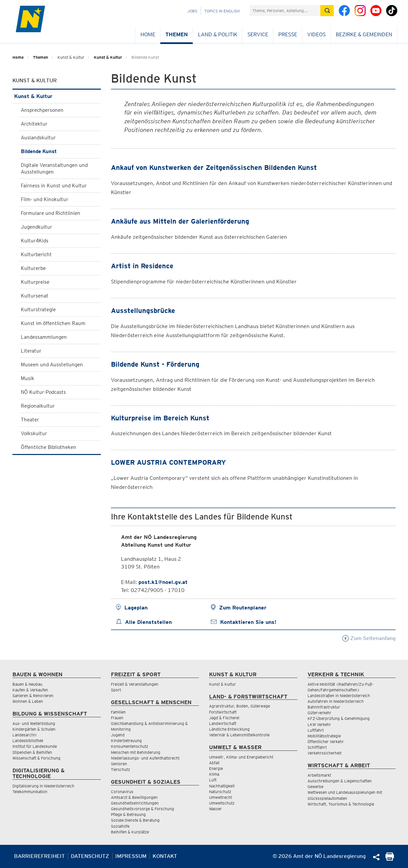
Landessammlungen (44, 337)
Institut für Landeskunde (35, 746)
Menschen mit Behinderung (136, 752)
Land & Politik (218, 34)
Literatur (31, 351)
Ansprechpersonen (42, 110)
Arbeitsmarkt (319, 775)
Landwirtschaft (223, 723)
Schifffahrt (317, 747)
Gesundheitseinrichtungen (135, 803)
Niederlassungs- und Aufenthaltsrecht (145, 758)
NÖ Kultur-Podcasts (43, 392)
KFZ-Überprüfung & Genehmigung (339, 718)
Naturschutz (220, 792)
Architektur (34, 124)
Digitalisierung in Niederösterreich (43, 786)
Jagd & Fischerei (224, 718)
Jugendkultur (36, 227)
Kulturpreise (35, 282)
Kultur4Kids (35, 241)
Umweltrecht (220, 797)
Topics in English (222, 11)
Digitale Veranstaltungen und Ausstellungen (54, 169)
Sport (116, 690)
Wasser (215, 809)
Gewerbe (315, 787)
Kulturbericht (36, 255)
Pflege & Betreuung (128, 814)
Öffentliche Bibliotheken (49, 447)
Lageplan (136, 608)
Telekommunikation (30, 792)
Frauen (117, 718)
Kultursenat (35, 296)
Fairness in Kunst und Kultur (54, 186)
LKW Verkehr (319, 724)
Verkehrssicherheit (324, 753)
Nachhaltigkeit (222, 786)
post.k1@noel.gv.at (163, 582)
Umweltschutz (222, 803)
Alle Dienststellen (148, 622)
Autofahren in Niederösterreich (336, 701)
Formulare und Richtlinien (51, 213)
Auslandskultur (38, 138)
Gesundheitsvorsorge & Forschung (142, 809)
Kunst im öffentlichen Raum (53, 323)
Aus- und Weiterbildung (34, 723)
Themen (177, 34)
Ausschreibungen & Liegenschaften (340, 781)
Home (148, 34)
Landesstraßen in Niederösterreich (339, 696)
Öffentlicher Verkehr (326, 742)
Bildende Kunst (39, 151)
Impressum (131, 856)
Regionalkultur (38, 406)
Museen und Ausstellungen (52, 365)
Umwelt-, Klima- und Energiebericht (241, 757)
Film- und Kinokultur (45, 199)
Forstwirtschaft (223, 712)
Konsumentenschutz (130, 746)
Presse (288, 34)
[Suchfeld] (285, 11)
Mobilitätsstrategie (324, 736)
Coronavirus (122, 792)
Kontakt (165, 856)
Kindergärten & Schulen (34, 729)
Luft (213, 780)
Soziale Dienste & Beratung (135, 820)
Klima (214, 774)
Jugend (118, 735)
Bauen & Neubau (27, 684)
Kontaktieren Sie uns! (248, 622)
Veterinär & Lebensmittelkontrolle (239, 735)
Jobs (192, 11)
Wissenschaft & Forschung (36, 758)
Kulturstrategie (38, 310)
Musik (28, 378)
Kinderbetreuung (126, 741)
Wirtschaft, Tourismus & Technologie (341, 804)
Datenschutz (90, 856)
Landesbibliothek (28, 741)
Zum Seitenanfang (369, 638)
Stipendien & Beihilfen (32, 752)
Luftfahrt (316, 730)
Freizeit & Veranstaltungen (135, 684)
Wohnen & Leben (28, 701)
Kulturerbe (33, 268)
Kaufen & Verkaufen (30, 690)
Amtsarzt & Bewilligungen (134, 797)
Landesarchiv (25, 735)
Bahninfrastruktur (324, 707)
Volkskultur (34, 433)
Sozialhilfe (120, 826)
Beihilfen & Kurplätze (130, 832)
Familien (118, 712)
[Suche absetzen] (327, 11)
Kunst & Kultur (108, 57)
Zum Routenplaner (243, 608)
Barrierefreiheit (39, 856)
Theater (30, 420)
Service (258, 34)
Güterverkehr (319, 713)
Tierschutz (120, 769)
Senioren (119, 764)
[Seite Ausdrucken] (390, 859)
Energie (216, 768)
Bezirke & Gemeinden (364, 34)
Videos (316, 34)
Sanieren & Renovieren (33, 696)
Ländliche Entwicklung (229, 729)
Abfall (214, 763)
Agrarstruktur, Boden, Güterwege (239, 706)
